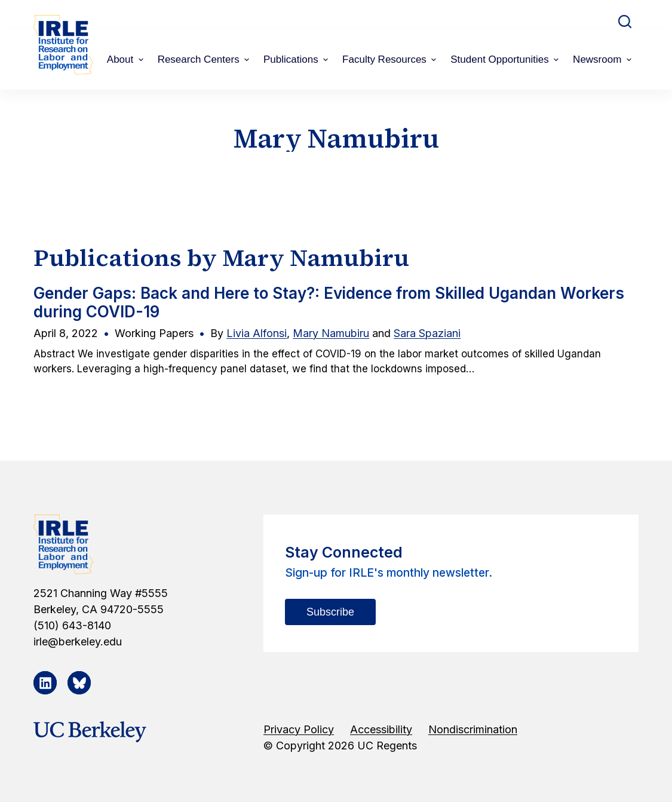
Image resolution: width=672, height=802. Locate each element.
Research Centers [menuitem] (205, 59)
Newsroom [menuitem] (604, 59)
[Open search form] (625, 22)
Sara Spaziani (427, 333)
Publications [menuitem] (297, 59)
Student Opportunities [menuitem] (506, 59)
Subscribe (330, 612)
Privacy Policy (299, 729)
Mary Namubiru (331, 333)
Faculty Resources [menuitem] (391, 59)
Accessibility (381, 729)
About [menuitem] (127, 59)
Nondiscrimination (473, 729)
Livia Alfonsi (257, 333)
